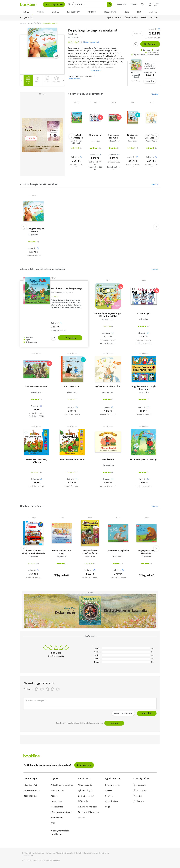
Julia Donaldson (108, 465)
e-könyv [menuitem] (55, 12)
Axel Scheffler (76, 141)
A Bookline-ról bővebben (62, 785)
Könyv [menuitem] (26, 12)
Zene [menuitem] (127, 12)
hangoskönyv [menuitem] (73, 12)
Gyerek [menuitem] (40, 12)
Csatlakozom (84, 765)
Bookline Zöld (57, 790)
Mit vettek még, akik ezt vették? (85, 94)
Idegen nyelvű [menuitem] (110, 12)
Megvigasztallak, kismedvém (146, 552)
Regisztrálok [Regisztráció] (122, 4)
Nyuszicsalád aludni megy (62, 552)
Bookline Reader (86, 796)
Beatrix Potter (151, 141)
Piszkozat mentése (123, 713)
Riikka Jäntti (133, 141)
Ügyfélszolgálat (132, 17)
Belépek (114, 723)
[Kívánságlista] (142, 4)
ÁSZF (53, 823)
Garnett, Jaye (108, 319)
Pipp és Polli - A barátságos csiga (76, 136)
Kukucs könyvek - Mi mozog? (144, 459)
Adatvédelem (57, 818)
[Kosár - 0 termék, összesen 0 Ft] (154, 4)
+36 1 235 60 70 (30, 785)
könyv (76, 102)
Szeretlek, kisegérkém (118, 550)
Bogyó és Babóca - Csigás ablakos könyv (144, 388)
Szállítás (109, 796)
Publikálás (147, 713)
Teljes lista (155, 94)
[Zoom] (56, 55)
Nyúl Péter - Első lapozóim (151, 136)
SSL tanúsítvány (27, 856)
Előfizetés (154, 17)
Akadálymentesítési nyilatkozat (60, 832)
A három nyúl (95, 135)
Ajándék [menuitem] (153, 12)
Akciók (144, 17)
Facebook (139, 785)
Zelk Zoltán (95, 141)
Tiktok (138, 796)
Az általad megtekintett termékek (39, 184)
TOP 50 (81, 818)
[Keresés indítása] (110, 4)
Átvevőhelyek (112, 801)
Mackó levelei (108, 459)
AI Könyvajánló (54, 4)
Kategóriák (25, 17)
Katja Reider (34, 235)
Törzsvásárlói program (89, 812)
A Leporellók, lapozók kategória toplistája (43, 269)
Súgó (108, 807)
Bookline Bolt (30, 796)
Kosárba (150, 44)
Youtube (138, 801)
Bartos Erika (144, 392)
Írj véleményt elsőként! (91, 42)
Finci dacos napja (133, 136)
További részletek (74, 79)
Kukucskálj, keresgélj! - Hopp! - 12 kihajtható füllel (108, 315)
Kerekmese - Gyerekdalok (72, 459)
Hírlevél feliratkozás (88, 807)
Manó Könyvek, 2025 (75, 37)
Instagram (140, 790)
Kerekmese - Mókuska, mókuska (36, 461)
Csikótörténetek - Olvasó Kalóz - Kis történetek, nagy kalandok (90, 552)
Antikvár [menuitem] (92, 12)
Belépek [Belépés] (134, 4)
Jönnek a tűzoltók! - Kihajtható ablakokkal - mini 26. (34, 552)
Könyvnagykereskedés (61, 812)
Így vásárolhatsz (114, 17)
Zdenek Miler (114, 141)
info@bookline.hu (32, 790)
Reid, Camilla (76, 143)
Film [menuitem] (139, 12)
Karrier (54, 796)
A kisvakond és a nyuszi (114, 136)
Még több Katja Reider (32, 506)
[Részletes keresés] (69, 4)
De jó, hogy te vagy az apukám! (33, 230)
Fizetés (109, 790)
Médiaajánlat (57, 807)
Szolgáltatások (113, 785)
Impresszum (57, 801)
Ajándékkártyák (85, 790)
